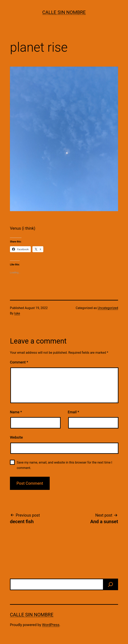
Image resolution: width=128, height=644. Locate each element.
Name (16, 412)
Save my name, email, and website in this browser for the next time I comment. (64, 465)
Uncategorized (108, 308)
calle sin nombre (64, 12)
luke (17, 313)
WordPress (51, 625)
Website (16, 437)
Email (73, 412)
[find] (111, 584)
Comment (19, 362)
